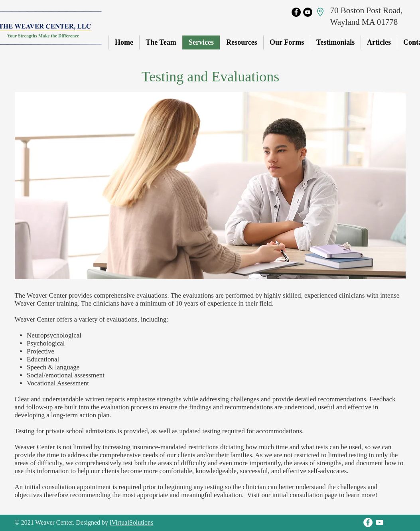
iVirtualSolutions (131, 522)
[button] (287, 42)
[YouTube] (308, 12)
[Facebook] (296, 12)
